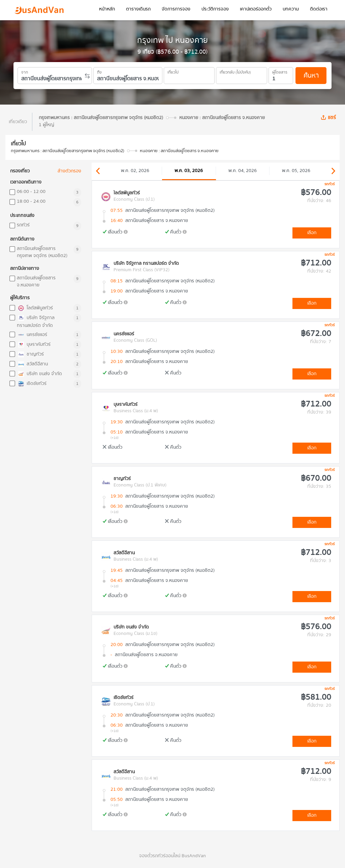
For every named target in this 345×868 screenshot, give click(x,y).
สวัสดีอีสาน (32, 364)
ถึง (99, 71)
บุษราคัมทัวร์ (34, 345)
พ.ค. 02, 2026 (135, 171)
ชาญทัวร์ (30, 354)
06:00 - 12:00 (31, 192)
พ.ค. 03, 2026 (189, 171)
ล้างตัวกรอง (69, 171)
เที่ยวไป (173, 71)
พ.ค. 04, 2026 (243, 171)
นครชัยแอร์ (32, 335)
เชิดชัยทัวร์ (32, 384)
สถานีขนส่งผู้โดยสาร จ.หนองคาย (36, 282)
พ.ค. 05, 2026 (296, 171)
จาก (25, 71)
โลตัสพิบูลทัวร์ (35, 308)
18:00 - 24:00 (31, 202)
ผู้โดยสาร (280, 71)
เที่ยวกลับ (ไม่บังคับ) (235, 71)
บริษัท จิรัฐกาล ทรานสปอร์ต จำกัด (36, 321)
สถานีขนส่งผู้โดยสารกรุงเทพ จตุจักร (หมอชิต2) (42, 252)
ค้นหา (311, 75)
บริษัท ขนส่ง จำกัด (39, 374)
